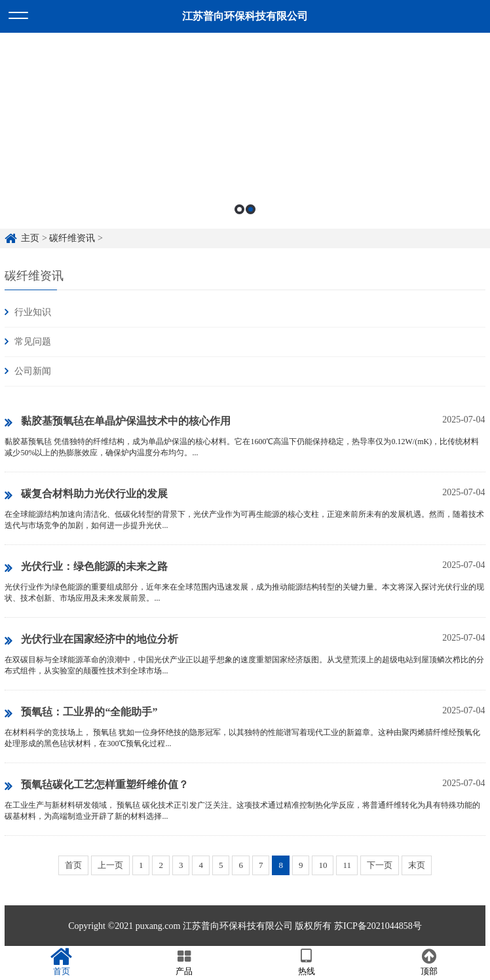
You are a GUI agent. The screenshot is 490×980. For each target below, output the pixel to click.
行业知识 (33, 312)
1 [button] (239, 209)
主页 (30, 238)
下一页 (380, 865)
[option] (245, 131)
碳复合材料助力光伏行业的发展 (86, 495)
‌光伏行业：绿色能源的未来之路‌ (86, 567)
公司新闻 (33, 371)
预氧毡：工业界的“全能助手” (81, 713)
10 (323, 865)
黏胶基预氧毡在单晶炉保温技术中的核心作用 (118, 422)
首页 (73, 865)
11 (347, 865)
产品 (184, 962)
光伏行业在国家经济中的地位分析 (91, 640)
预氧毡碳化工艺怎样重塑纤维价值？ (97, 785)
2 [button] (251, 209)
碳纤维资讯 (72, 238)
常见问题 (33, 342)
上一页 (110, 865)
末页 (417, 865)
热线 (306, 962)
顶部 (429, 962)
